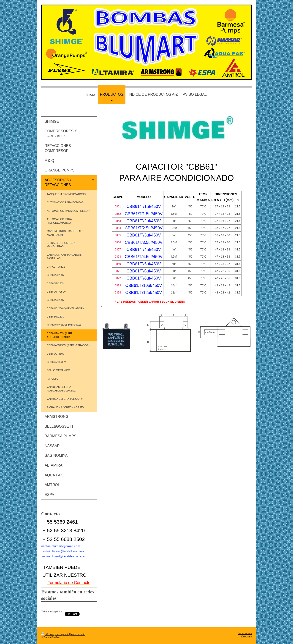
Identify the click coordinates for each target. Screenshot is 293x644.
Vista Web (246, 637)
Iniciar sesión (245, 633)
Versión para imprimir (55, 634)
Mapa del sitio (78, 634)
